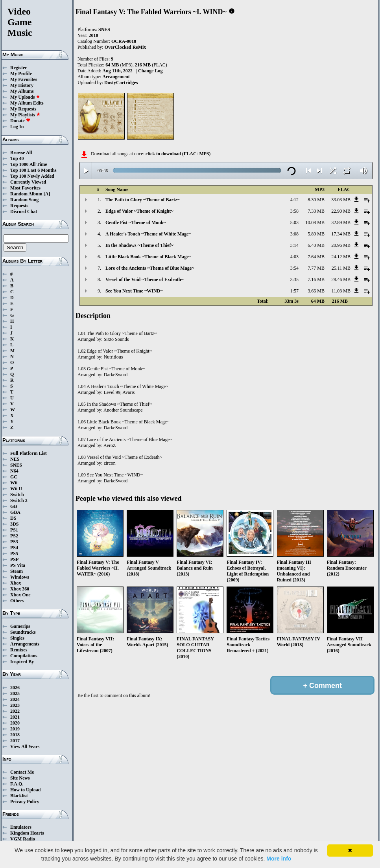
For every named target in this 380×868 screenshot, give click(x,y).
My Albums (22, 91)
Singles (17, 638)
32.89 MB (341, 223)
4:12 (294, 200)
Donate (20, 121)
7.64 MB (316, 257)
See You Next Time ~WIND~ (134, 291)
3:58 (294, 211)
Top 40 (17, 158)
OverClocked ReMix (125, 47)
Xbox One (20, 595)
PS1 (14, 530)
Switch (17, 495)
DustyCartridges (121, 83)
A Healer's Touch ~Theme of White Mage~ (148, 234)
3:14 (294, 245)
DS (13, 518)
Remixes (19, 650)
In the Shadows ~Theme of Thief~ (139, 245)
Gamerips (20, 626)
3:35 (294, 280)
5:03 (294, 223)
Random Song (24, 200)
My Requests (23, 109)
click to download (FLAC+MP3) (178, 154)
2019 (15, 729)
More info (279, 859)
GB (14, 506)
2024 (15, 699)
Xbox (16, 583)
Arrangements (25, 644)
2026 (15, 688)
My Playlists (25, 115)
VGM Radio (23, 839)
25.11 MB (341, 268)
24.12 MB (341, 257)
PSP (14, 559)
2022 (15, 711)
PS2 (14, 536)
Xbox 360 (20, 589)
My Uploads (25, 97)
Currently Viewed (28, 182)
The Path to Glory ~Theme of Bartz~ (142, 200)
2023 (15, 705)
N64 (14, 471)
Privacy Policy (25, 802)
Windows (20, 577)
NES (15, 459)
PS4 (14, 548)
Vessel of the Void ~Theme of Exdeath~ (145, 280)
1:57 (294, 291)
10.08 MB (315, 223)
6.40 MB (316, 245)
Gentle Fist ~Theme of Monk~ (136, 223)
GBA (15, 512)
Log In (17, 127)
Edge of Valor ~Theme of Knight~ (139, 211)
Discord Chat (24, 211)
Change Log (150, 71)
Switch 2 (19, 500)
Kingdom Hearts (27, 833)
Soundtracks (23, 632)
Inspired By (22, 662)
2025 (15, 693)
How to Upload (25, 790)
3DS (14, 524)
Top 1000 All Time (29, 164)
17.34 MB (341, 234)
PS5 (14, 554)
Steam (17, 571)
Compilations (24, 656)
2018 (15, 735)
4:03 (294, 257)
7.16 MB (316, 280)
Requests (19, 206)
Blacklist (19, 796)
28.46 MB (341, 280)
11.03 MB (341, 291)
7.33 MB (316, 211)
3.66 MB (316, 291)
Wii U (16, 489)
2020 (15, 723)
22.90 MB (341, 211)
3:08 (294, 234)
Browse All (21, 153)
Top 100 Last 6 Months (33, 170)
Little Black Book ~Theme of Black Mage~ (148, 257)
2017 (15, 741)
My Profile (21, 74)
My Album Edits (27, 103)
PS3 (14, 542)
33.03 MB (341, 200)
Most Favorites (25, 188)
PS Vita (18, 565)
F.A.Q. (17, 784)
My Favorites (24, 79)
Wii (14, 483)
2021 (15, 717)
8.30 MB (316, 200)
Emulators (21, 827)
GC (14, 477)
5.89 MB (316, 234)
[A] (47, 194)
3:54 (294, 268)
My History (22, 85)
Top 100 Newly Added (32, 176)
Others (17, 601)
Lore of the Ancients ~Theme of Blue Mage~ (150, 268)
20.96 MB (341, 245)
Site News (20, 778)
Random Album (26, 194)
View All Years (25, 747)
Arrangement (116, 77)
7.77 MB (316, 268)
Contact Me (22, 772)
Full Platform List (29, 453)
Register (19, 68)
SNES (16, 465)
